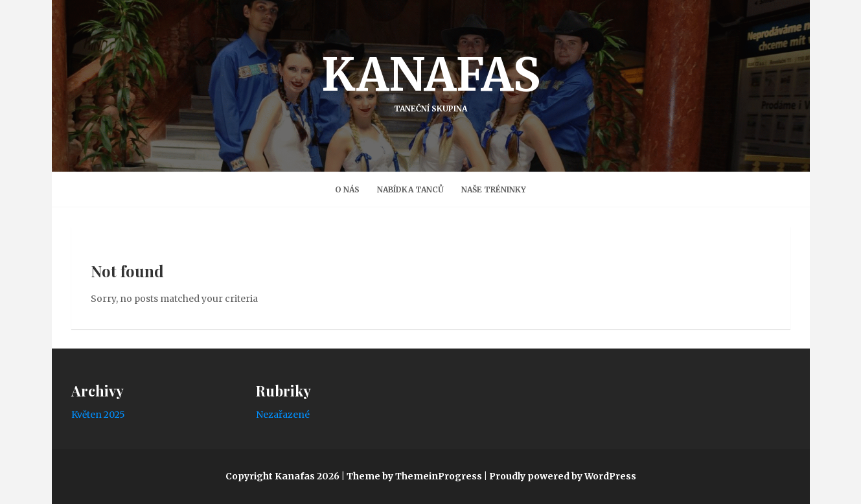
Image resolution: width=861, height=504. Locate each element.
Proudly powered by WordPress (563, 476)
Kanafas (431, 80)
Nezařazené (283, 415)
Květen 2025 (98, 415)
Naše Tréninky (494, 189)
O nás (347, 189)
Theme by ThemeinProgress (414, 476)
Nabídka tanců (410, 189)
